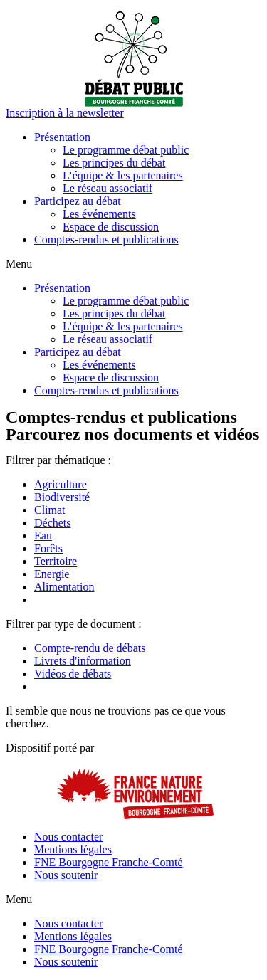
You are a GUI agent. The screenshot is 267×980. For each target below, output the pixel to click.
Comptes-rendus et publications (106, 239)
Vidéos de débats (73, 674)
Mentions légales (73, 849)
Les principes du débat (114, 163)
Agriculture (61, 484)
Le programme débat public (126, 150)
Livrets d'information (83, 661)
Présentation (62, 137)
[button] (65, 113)
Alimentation (64, 587)
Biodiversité (62, 497)
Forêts (48, 548)
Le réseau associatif (108, 188)
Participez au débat (78, 201)
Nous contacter (68, 837)
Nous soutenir (66, 875)
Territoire (56, 561)
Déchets (53, 523)
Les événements (99, 214)
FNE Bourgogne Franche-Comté (109, 862)
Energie (52, 574)
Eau (43, 536)
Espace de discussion (111, 227)
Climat (50, 510)
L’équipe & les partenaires (123, 175)
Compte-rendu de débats (90, 648)
